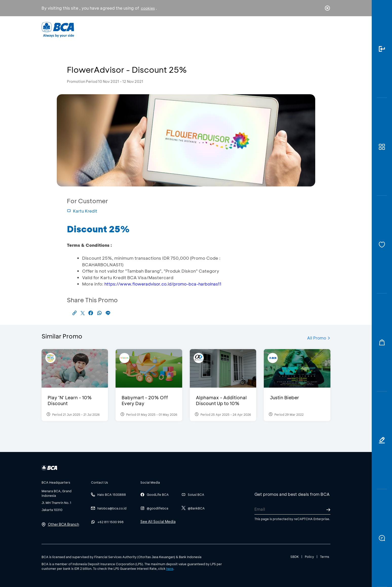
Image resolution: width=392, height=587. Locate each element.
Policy (309, 557)
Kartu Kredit (82, 211)
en (326, 30)
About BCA (215, 29)
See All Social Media (158, 522)
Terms (325, 557)
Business (179, 29)
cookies (148, 8)
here (170, 569)
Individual (145, 29)
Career (249, 29)
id (317, 30)
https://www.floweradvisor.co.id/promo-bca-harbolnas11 (163, 284)
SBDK (295, 557)
